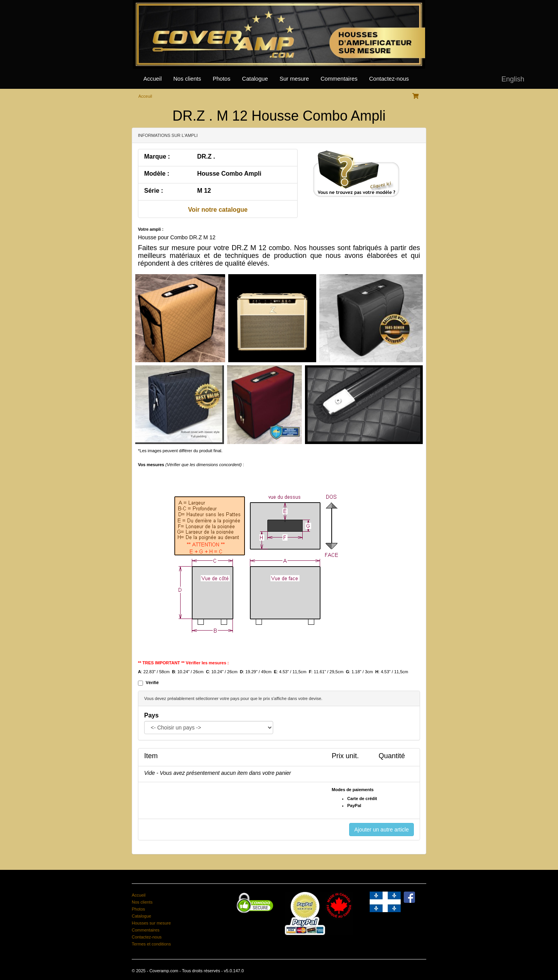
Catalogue (255, 79)
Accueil (152, 79)
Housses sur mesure (151, 923)
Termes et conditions (151, 944)
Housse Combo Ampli (229, 174)
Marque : (157, 156)
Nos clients (187, 79)
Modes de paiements (353, 790)
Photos (222, 79)
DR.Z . (206, 156)
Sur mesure (294, 79)
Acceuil (145, 96)
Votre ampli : (151, 229)
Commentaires (339, 79)
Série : (154, 191)
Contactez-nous (389, 79)
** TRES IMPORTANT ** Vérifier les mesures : (183, 663)
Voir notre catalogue (218, 210)
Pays (151, 715)
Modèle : (157, 174)
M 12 (204, 191)
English (513, 79)
